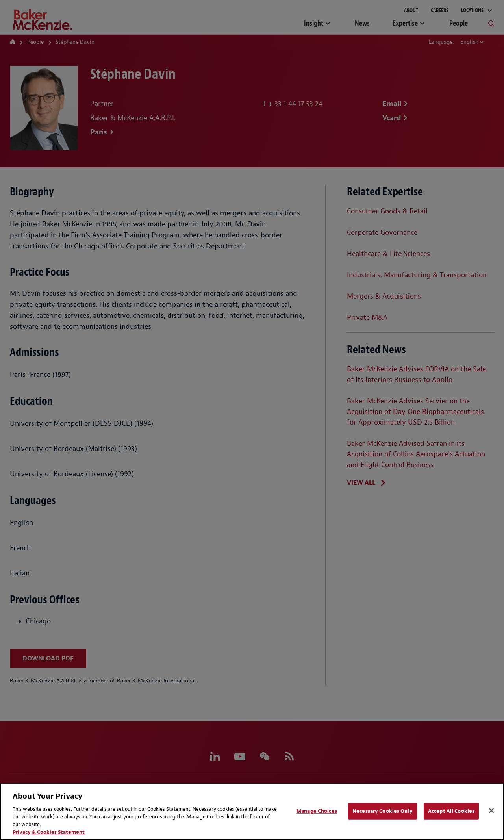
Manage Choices (317, 811)
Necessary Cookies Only (383, 811)
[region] (252, 812)
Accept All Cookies (451, 811)
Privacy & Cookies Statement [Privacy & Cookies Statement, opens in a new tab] (49, 832)
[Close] (491, 811)
